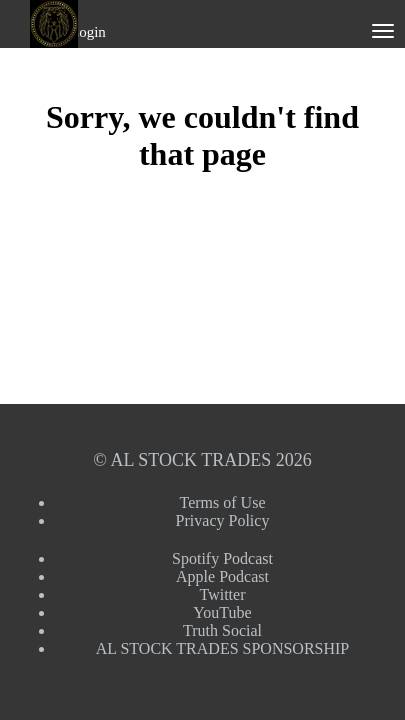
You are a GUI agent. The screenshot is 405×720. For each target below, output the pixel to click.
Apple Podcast (222, 576)
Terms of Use (223, 502)
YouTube (222, 612)
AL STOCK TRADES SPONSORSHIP (223, 648)
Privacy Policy (223, 520)
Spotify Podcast (222, 558)
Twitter (223, 594)
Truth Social (222, 630)
